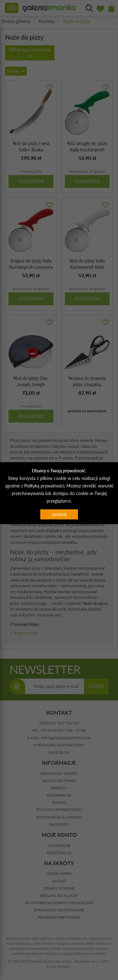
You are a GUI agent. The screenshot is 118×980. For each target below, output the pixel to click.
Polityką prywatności (44, 486)
